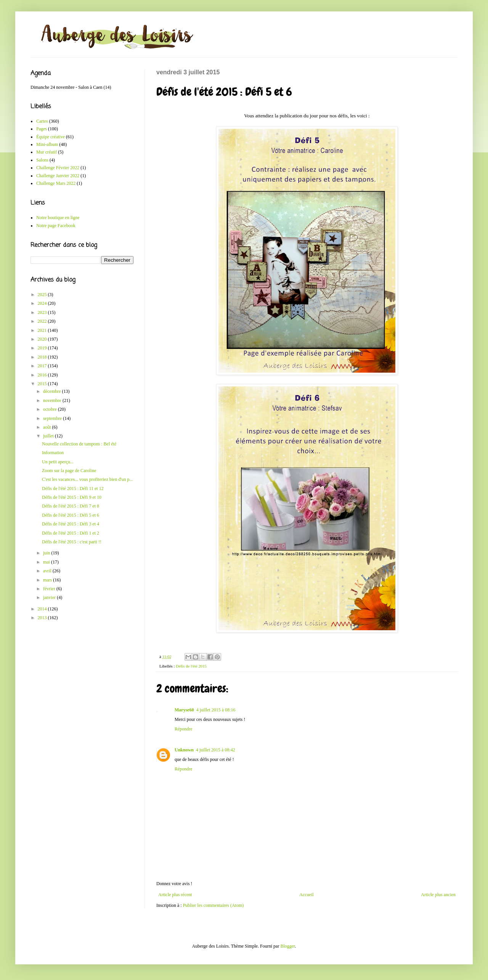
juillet (49, 436)
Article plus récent (175, 895)
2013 (43, 618)
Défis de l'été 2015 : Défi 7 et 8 (71, 506)
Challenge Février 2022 (58, 168)
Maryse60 (184, 710)
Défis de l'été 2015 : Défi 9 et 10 (72, 497)
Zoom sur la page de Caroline (69, 471)
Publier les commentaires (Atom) (213, 905)
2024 (43, 303)
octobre (51, 409)
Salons (42, 160)
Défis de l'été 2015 (191, 666)
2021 (43, 330)
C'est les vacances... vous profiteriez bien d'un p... (87, 479)
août (48, 427)
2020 (43, 339)
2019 (43, 348)
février (50, 589)
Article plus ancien (438, 895)
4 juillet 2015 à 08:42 (216, 750)
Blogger (287, 946)
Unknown (184, 750)
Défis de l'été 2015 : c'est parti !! (72, 542)
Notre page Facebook (56, 226)
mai (47, 562)
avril (48, 571)
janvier (50, 597)
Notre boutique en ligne (58, 218)
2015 (43, 384)
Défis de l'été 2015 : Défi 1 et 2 (71, 533)
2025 (43, 295)
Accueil (306, 895)
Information (53, 453)
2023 (43, 312)
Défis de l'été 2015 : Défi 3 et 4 (71, 524)
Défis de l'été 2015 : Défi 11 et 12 (73, 488)
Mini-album (47, 144)
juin (47, 553)
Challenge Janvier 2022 (58, 176)
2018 (43, 357)
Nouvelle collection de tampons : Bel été (79, 444)
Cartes (42, 121)
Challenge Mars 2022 (56, 183)
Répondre (184, 729)
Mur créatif (47, 152)
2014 (43, 609)
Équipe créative (51, 137)
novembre (53, 400)
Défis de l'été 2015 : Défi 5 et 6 (71, 515)
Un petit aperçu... (58, 462)
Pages (42, 129)
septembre (53, 418)
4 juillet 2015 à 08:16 (216, 710)
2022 (43, 321)
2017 (43, 366)
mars (48, 580)
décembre (53, 391)
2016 (43, 375)
